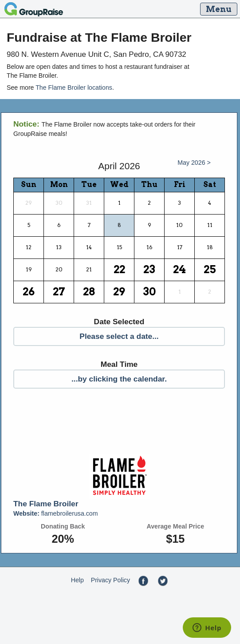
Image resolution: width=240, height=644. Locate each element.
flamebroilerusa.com (56, 513)
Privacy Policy (110, 580)
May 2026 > (194, 163)
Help (77, 580)
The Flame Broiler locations (74, 87)
